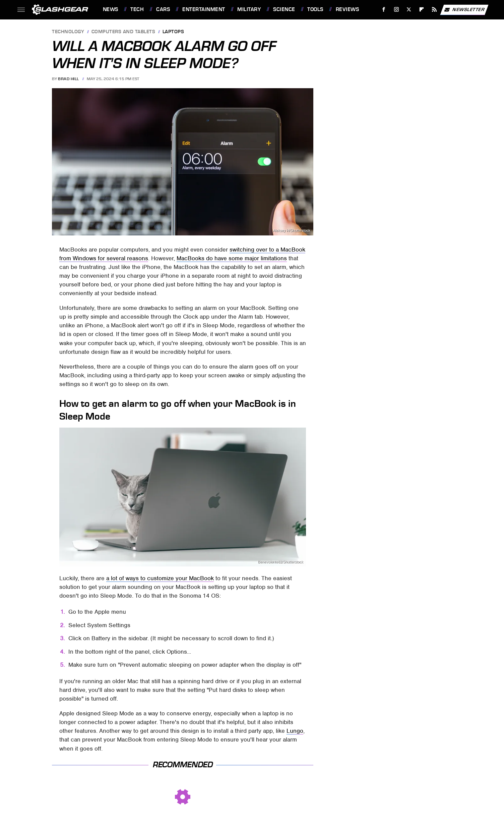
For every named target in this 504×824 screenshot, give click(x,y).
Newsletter (464, 10)
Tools (315, 9)
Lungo (295, 731)
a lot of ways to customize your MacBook (160, 578)
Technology (68, 32)
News (111, 9)
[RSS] (434, 10)
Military (249, 9)
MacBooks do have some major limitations (232, 258)
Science (284, 9)
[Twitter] (409, 10)
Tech (137, 9)
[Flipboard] (422, 10)
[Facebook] (384, 10)
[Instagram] (396, 10)
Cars (163, 9)
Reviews (348, 9)
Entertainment (204, 9)
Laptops (173, 32)
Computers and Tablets (123, 32)
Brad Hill (69, 79)
